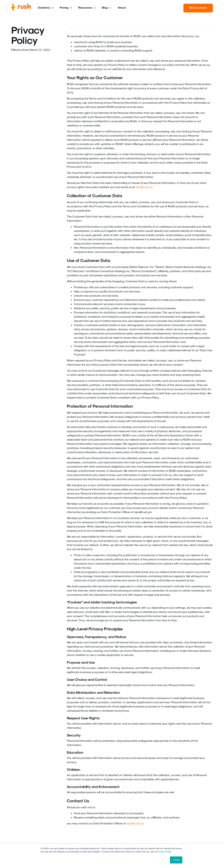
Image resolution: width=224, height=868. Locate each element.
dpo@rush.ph (144, 187)
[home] (21, 8)
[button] (46, 8)
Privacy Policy (165, 852)
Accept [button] (176, 860)
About (122, 7)
